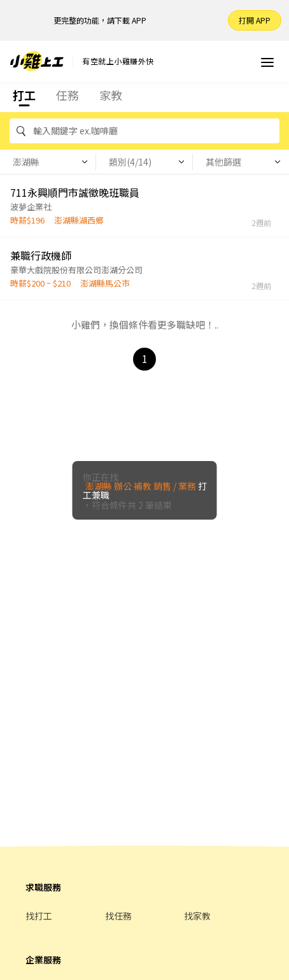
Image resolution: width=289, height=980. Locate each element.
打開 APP (255, 20)
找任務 (118, 916)
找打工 (39, 916)
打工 (24, 95)
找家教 (197, 916)
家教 (111, 95)
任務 (67, 95)
